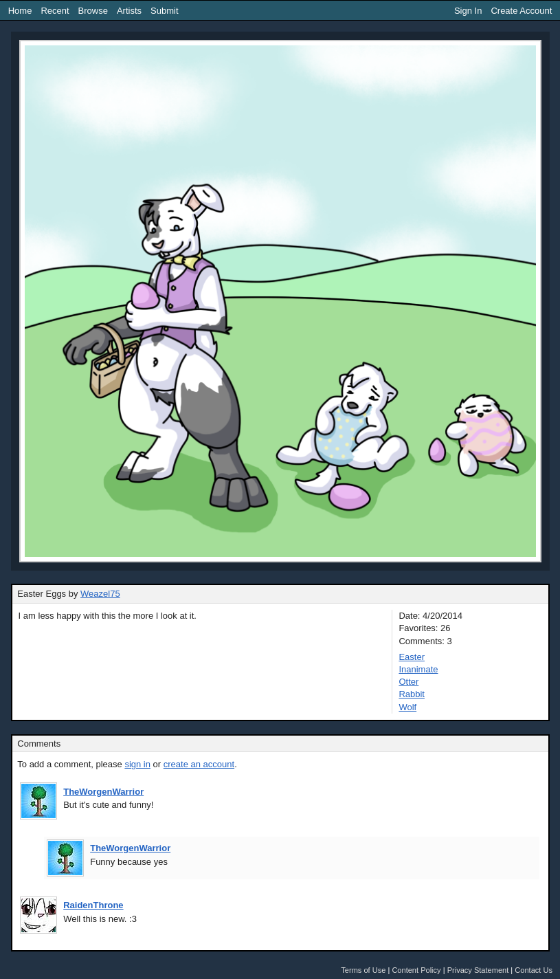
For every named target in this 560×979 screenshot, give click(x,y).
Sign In (468, 11)
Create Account (521, 11)
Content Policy (416, 970)
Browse (93, 11)
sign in (137, 764)
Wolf (407, 707)
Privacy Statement (478, 970)
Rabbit (412, 694)
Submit (164, 11)
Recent (55, 11)
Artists (129, 11)
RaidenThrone (93, 905)
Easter (412, 657)
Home (20, 11)
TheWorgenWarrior (103, 792)
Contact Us (534, 970)
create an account (199, 764)
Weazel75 (100, 594)
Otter (408, 682)
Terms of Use (363, 970)
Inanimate (418, 669)
